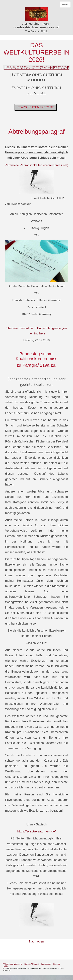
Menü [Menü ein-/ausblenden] (65, 4)
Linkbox (6, 966)
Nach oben (37, 941)
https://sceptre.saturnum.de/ (37, 831)
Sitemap (57, 964)
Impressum (46, 964)
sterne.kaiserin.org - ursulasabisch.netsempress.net (36, 25)
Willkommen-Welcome (12, 964)
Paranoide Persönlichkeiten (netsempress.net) (36, 165)
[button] (36, 107)
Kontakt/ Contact (32, 964)
